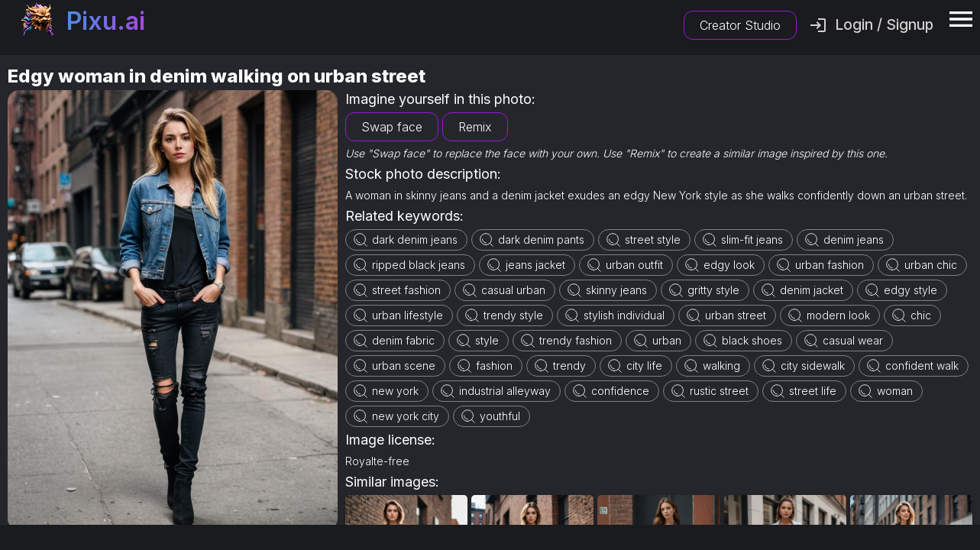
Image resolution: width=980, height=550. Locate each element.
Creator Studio (740, 25)
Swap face (392, 127)
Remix (475, 127)
